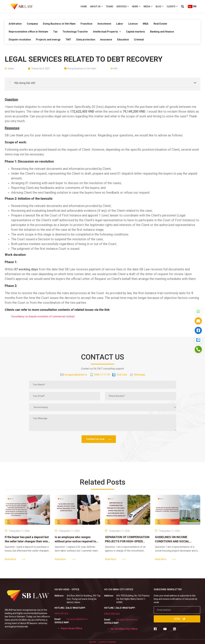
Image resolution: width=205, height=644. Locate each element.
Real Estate (160, 24)
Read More (10, 559)
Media (148, 7)
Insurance (106, 40)
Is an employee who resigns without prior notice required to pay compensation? (75, 541)
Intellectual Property (107, 32)
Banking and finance (162, 32)
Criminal (139, 40)
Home (84, 7)
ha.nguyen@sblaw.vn (77, 619)
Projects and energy (48, 40)
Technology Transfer (75, 32)
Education (123, 40)
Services (123, 7)
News (136, 7)
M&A (146, 24)
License (133, 24)
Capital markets (136, 32)
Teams (110, 7)
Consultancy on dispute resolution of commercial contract (43, 316)
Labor (120, 24)
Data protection (86, 40)
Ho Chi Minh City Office (124, 629)
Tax (55, 32)
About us (96, 7)
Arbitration (15, 24)
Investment (104, 24)
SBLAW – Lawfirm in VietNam (103, 642)
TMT (68, 40)
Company (32, 24)
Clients (172, 7)
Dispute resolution (20, 40)
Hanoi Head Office (72, 628)
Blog (160, 7)
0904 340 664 (61, 614)
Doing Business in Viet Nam (59, 24)
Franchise (87, 24)
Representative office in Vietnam (28, 32)
